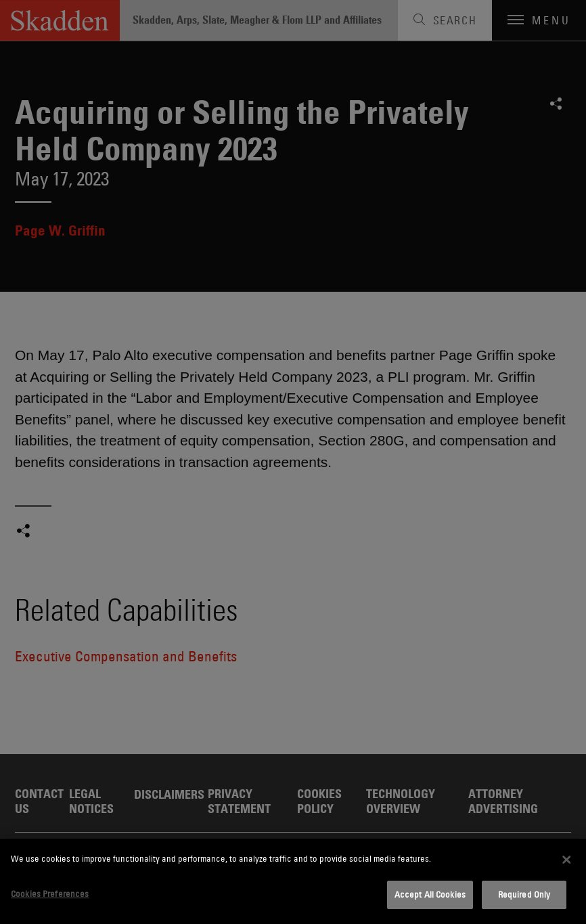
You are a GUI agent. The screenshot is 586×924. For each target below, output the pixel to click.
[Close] (566, 860)
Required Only (524, 894)
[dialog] (293, 881)
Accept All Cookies (430, 894)
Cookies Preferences (50, 894)
